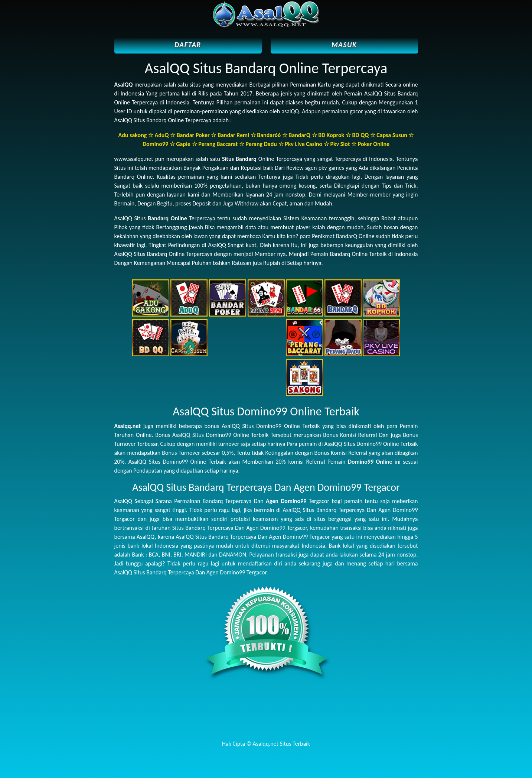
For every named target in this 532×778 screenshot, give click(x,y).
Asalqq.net (128, 426)
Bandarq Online (167, 218)
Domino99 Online (370, 462)
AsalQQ (124, 85)
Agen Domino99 (286, 501)
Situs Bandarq (239, 159)
